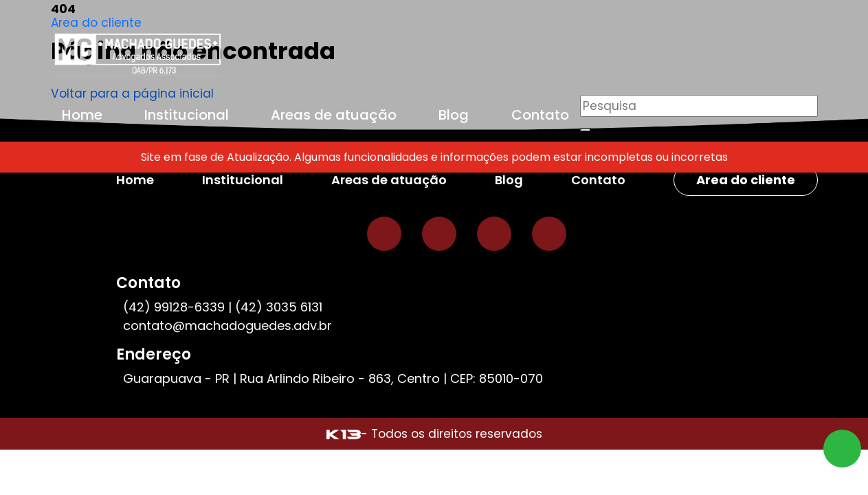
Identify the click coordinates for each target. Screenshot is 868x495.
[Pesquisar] (699, 106)
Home (82, 115)
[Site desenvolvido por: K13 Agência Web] (344, 434)
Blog (454, 115)
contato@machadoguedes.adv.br (227, 326)
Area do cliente (96, 23)
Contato (540, 115)
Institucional (187, 115)
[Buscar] (586, 130)
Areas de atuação (334, 115)
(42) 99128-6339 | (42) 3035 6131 (223, 307)
